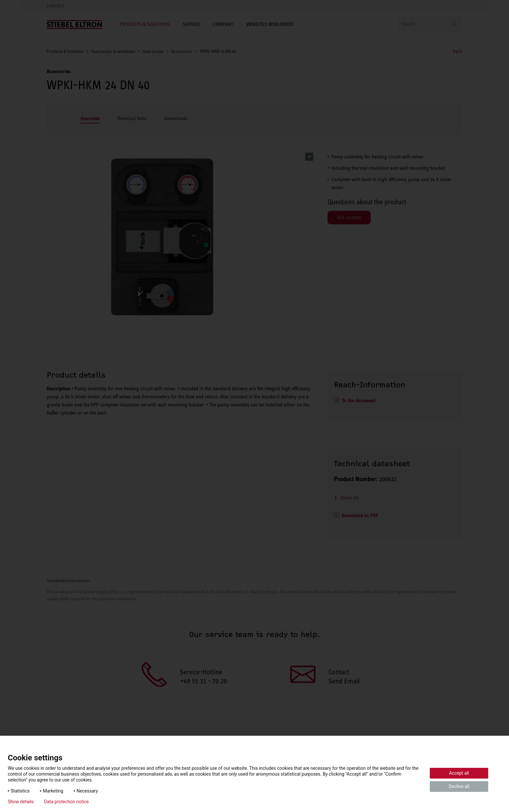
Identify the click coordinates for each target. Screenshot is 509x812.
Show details (21, 802)
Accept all (459, 773)
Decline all (459, 786)
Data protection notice (67, 802)
